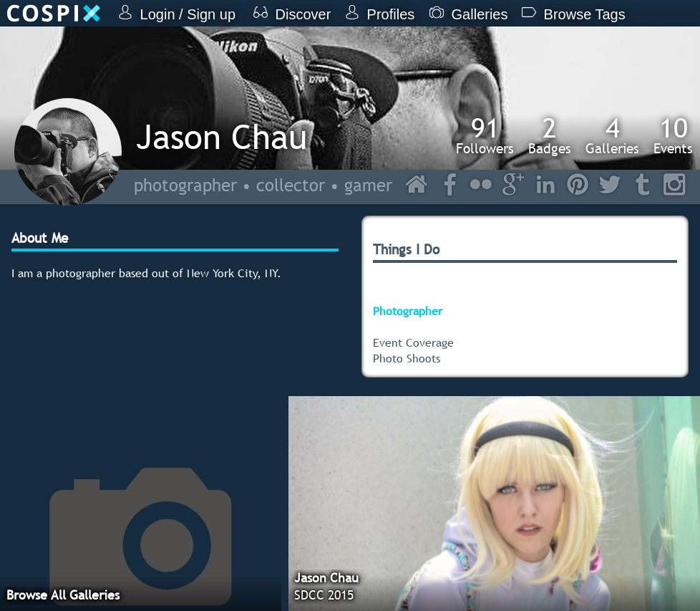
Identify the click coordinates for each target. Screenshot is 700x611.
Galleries (612, 135)
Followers (485, 135)
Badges (550, 135)
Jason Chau (222, 136)
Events (673, 135)
